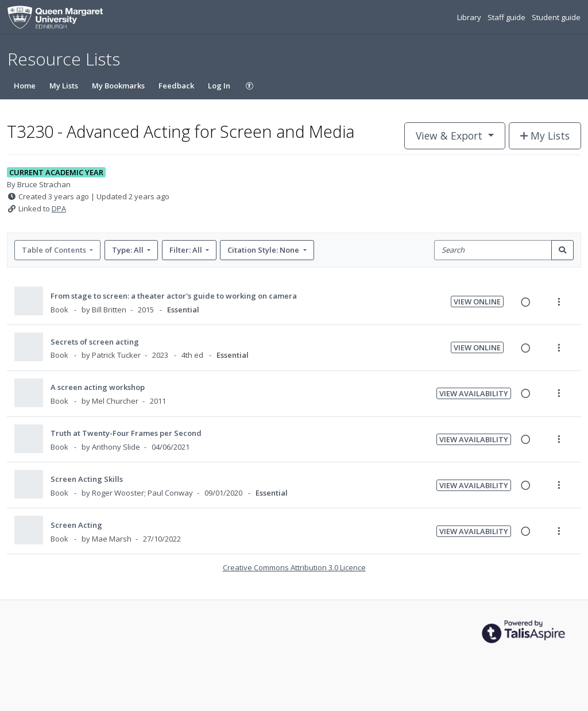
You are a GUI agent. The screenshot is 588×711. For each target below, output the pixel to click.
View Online (477, 302)
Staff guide (507, 17)
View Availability (474, 393)
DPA (59, 208)
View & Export (450, 136)
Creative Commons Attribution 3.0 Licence (294, 567)
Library (470, 17)
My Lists (64, 86)
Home (25, 86)
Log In (219, 86)
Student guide (556, 17)
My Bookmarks (118, 86)
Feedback (176, 86)
